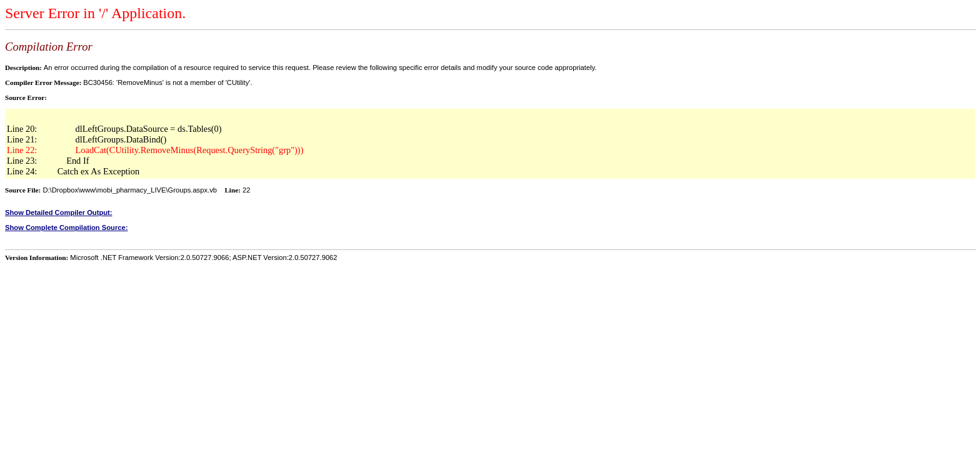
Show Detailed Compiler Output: (59, 212)
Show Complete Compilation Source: (66, 227)
